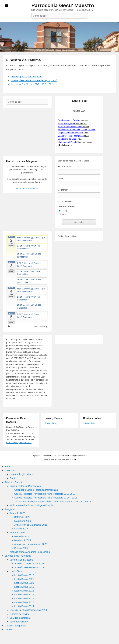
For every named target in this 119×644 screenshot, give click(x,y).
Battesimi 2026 (22, 517)
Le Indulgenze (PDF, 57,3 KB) (27, 77)
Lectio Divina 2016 (24, 598)
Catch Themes (70, 460)
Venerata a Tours (81, 124)
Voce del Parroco (19, 622)
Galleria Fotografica (15, 626)
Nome (61, 178)
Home (8, 466)
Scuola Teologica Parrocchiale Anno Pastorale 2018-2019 (45, 494)
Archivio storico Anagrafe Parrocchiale (30, 552)
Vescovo (86, 127)
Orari (12, 478)
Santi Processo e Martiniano (71, 136)
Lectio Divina (16, 571)
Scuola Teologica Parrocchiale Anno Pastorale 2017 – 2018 (46, 498)
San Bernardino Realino (69, 120)
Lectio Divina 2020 (24, 583)
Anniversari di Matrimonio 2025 (31, 544)
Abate (80, 139)
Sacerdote (84, 120)
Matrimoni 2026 (23, 521)
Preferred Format (66, 207)
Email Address (65, 167)
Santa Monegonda (66, 123)
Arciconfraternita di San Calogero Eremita (32, 505)
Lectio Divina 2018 (24, 591)
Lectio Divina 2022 (24, 575)
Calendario (11, 470)
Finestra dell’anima (23, 60)
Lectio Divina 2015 (24, 602)
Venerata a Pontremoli (85, 142)
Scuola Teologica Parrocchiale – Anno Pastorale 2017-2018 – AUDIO (56, 501)
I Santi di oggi (79, 101)
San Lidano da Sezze (68, 139)
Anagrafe (10, 509)
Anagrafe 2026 (17, 513)
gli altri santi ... (65, 145)
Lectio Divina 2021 (24, 579)
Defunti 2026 (21, 529)
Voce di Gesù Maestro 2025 (29, 567)
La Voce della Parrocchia (18, 556)
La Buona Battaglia (20, 618)
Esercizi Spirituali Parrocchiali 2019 (28, 610)
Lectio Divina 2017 (24, 594)
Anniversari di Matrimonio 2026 (31, 525)
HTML (65, 211)
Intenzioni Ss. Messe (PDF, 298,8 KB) (31, 84)
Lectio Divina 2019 (24, 587)
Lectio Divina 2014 (24, 606)
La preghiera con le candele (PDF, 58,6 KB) (34, 80)
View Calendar (40, 327)
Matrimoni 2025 (23, 540)
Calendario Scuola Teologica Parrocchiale (36, 490)
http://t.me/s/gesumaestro (27, 188)
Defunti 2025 (21, 548)
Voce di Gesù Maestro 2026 (29, 563)
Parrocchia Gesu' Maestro (63, 5)
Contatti (9, 629)
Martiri (86, 133)
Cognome (63, 190)
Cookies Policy (90, 423)
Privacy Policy (51, 423)
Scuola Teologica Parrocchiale (26, 486)
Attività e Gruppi (13, 482)
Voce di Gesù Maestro (21, 560)
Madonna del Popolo (67, 142)
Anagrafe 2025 (17, 533)
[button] (9, 327)
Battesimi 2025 (22, 536)
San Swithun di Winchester (70, 126)
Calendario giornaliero (21, 474)
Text (64, 214)
